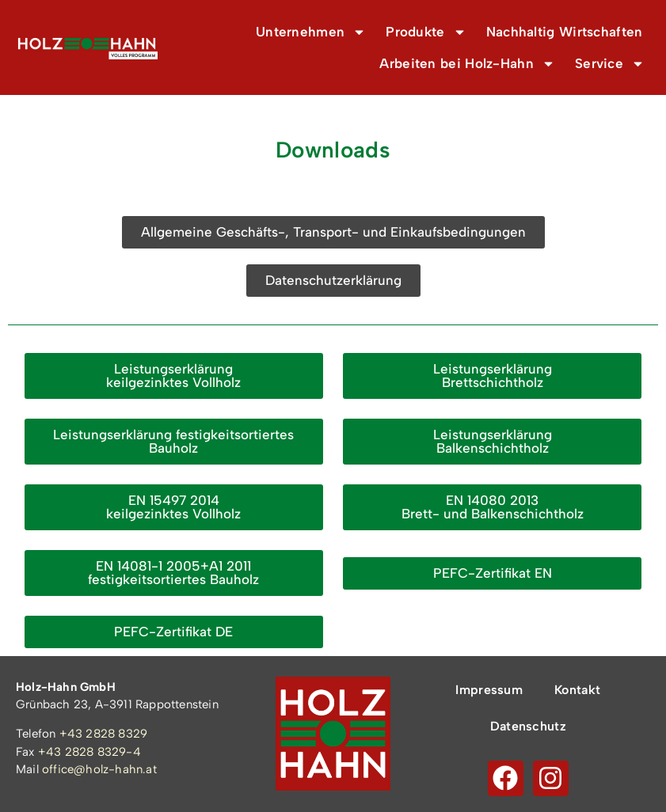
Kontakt (577, 690)
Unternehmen (311, 32)
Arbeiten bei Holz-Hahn (467, 64)
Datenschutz (528, 726)
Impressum (489, 690)
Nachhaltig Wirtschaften (565, 32)
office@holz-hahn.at (99, 769)
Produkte (426, 32)
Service (610, 64)
